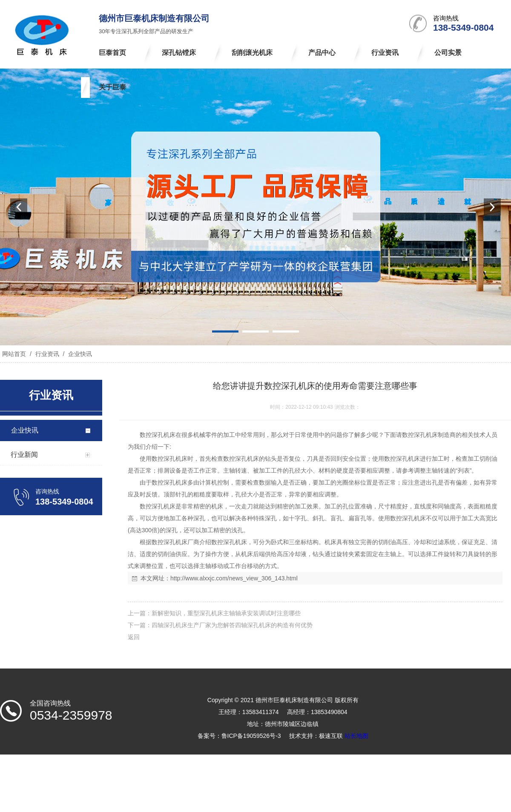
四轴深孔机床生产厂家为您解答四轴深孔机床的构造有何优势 (232, 625)
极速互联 (331, 736)
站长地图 (356, 736)
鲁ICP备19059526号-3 (251, 736)
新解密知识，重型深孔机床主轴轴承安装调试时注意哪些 (226, 613)
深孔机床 (164, 435)
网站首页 (14, 354)
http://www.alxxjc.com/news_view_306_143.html (234, 578)
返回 (134, 637)
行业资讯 (47, 354)
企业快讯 (79, 354)
